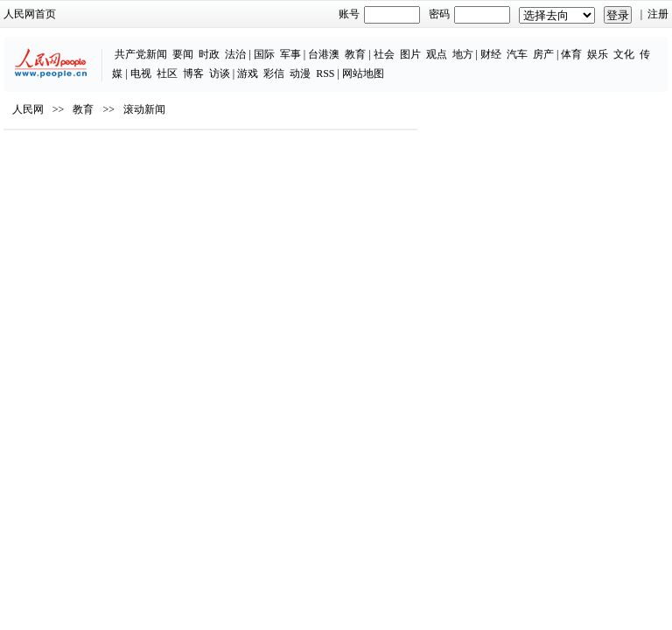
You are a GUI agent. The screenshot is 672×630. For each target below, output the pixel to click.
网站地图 (363, 73)
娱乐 (598, 54)
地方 (463, 54)
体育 (571, 54)
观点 (437, 54)
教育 (355, 54)
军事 (290, 54)
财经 (491, 54)
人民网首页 (30, 14)
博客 (193, 73)
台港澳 (324, 54)
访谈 (220, 73)
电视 (141, 73)
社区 (167, 73)
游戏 (248, 73)
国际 (264, 54)
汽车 (517, 54)
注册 (658, 14)
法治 (235, 54)
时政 (209, 54)
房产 (543, 54)
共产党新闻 (141, 54)
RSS (325, 73)
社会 (384, 54)
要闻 (183, 54)
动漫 (300, 73)
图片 (410, 54)
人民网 (28, 109)
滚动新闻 (144, 109)
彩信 (274, 73)
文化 (624, 54)
